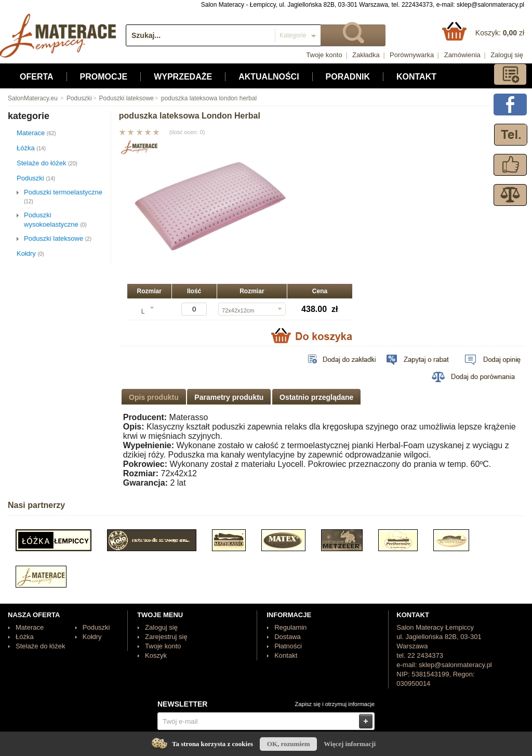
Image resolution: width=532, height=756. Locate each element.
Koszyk (156, 655)
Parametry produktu (229, 397)
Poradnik (348, 77)
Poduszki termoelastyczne (63, 196)
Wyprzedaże (183, 77)
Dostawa (288, 637)
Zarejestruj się (166, 637)
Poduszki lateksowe (123, 98)
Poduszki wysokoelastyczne (55, 220)
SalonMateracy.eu (33, 98)
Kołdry (30, 253)
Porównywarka (412, 55)
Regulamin (290, 627)
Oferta (37, 77)
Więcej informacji (350, 744)
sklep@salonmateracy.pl (490, 5)
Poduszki (76, 98)
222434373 (417, 5)
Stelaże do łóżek (47, 163)
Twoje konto (324, 55)
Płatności (288, 646)
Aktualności (269, 77)
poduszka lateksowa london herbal (205, 98)
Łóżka (31, 148)
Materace (36, 133)
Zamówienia (462, 55)
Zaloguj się (507, 55)
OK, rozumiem (289, 744)
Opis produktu (154, 397)
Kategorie (293, 35)
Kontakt (416, 77)
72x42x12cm (238, 310)
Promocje (104, 77)
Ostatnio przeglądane (316, 397)
